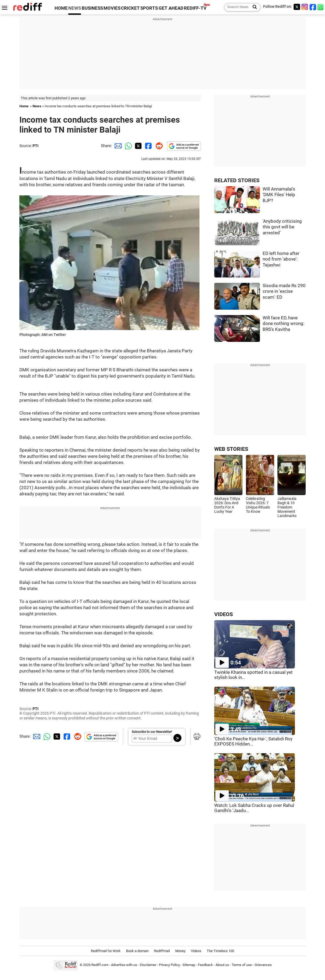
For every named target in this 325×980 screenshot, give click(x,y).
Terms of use (242, 965)
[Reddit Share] (158, 146)
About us (222, 965)
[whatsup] (321, 7)
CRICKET (130, 8)
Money (180, 951)
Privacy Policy (169, 965)
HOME (61, 8)
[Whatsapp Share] (127, 146)
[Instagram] (305, 7)
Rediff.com (100, 965)
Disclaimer (148, 965)
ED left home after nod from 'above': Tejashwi (281, 259)
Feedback (205, 965)
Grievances (263, 965)
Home (24, 106)
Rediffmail (162, 951)
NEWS (75, 8)
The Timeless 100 (220, 951)
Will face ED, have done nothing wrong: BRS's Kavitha (283, 324)
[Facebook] (313, 7)
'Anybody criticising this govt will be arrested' (282, 227)
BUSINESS (92, 8)
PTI (35, 146)
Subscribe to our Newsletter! (152, 732)
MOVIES (112, 8)
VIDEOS (224, 614)
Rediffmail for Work (106, 951)
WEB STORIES (231, 449)
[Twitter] (297, 7)
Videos (196, 951)
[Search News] (253, 7)
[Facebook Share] (148, 146)
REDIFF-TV (195, 8)
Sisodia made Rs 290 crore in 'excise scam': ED (284, 291)
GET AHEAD (171, 8)
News (37, 106)
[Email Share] (117, 146)
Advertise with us (124, 965)
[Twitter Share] (138, 146)
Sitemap (189, 965)
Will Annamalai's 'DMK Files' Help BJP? (279, 195)
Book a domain (137, 951)
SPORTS (149, 8)
